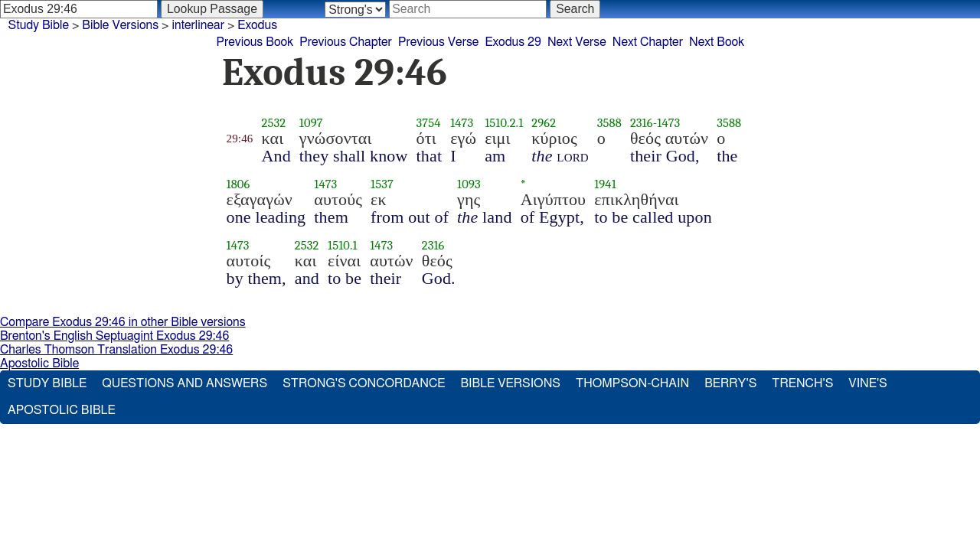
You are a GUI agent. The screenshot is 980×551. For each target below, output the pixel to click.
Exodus (257, 25)
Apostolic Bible (39, 364)
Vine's (867, 383)
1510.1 (343, 245)
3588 (609, 123)
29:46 (240, 139)
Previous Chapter (346, 42)
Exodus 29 (513, 42)
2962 (544, 123)
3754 (429, 123)
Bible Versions (120, 25)
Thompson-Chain (632, 383)
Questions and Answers (185, 383)
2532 (273, 123)
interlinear (198, 25)
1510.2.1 (504, 123)
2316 (642, 123)
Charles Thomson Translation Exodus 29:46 (116, 350)
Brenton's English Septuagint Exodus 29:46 (114, 336)
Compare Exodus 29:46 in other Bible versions (123, 322)
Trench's (802, 383)
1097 (311, 123)
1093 (469, 184)
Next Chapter (648, 42)
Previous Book (255, 42)
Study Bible (39, 25)
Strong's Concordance (364, 383)
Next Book (717, 42)
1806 (238, 184)
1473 (462, 123)
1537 (382, 184)
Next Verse (577, 42)
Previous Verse (438, 42)
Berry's (730, 383)
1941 (605, 184)
